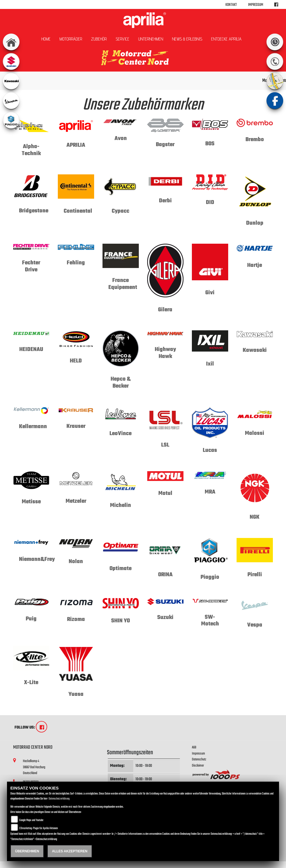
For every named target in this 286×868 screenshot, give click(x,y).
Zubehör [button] (99, 39)
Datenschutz (199, 759)
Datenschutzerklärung (59, 799)
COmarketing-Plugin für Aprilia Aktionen (39, 828)
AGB (194, 747)
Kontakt (231, 5)
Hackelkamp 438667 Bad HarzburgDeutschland (34, 767)
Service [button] (122, 39)
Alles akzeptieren (70, 851)
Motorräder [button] (71, 39)
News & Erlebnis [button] (187, 39)
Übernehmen (27, 851)
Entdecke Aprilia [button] (226, 39)
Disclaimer (198, 766)
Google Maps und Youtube (31, 820)
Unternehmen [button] (151, 39)
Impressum (256, 5)
